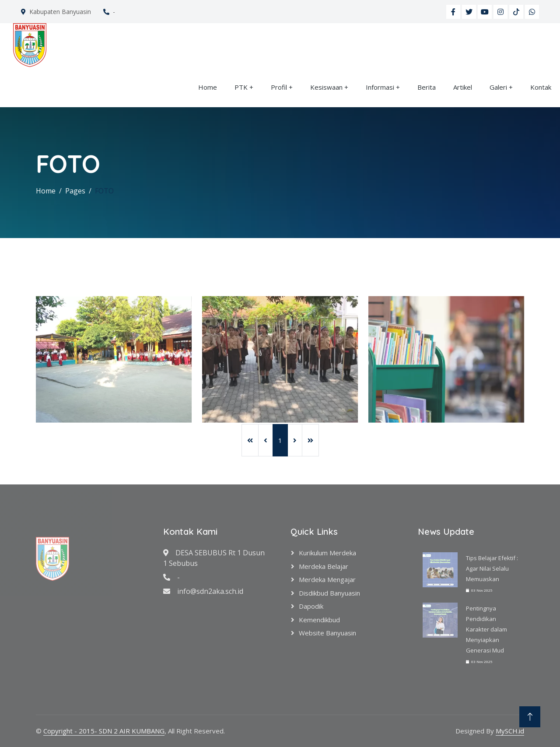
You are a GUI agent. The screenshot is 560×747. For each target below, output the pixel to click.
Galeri (498, 87)
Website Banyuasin (327, 633)
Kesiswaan (326, 87)
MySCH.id (510, 731)
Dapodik (311, 606)
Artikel (463, 87)
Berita (427, 87)
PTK (241, 87)
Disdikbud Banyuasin (329, 593)
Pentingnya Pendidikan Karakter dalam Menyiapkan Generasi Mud (486, 629)
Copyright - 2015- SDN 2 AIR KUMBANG (104, 731)
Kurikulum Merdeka (327, 553)
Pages (75, 191)
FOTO (104, 191)
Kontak (541, 87)
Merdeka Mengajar (327, 579)
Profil (279, 87)
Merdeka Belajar (324, 566)
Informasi (380, 87)
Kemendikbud (319, 620)
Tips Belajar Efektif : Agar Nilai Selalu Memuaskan (492, 568)
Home (208, 87)
